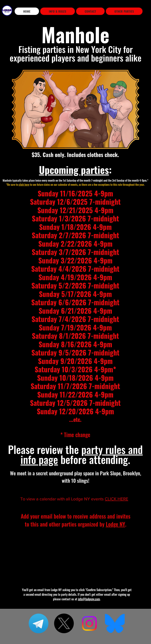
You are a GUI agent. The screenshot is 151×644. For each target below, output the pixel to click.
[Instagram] (89, 623)
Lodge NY (115, 524)
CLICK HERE (116, 499)
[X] (64, 623)
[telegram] (39, 623)
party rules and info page (82, 454)
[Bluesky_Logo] (115, 623)
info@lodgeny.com (89, 599)
